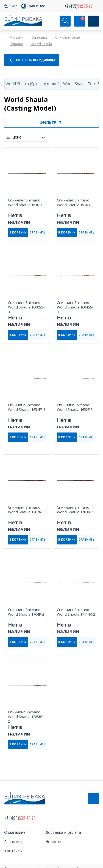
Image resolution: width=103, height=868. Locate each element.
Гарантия (13, 842)
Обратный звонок (93, 799)
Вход (13, 6)
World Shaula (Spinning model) (33, 84)
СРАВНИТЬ (38, 232)
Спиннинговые (68, 37)
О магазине (15, 832)
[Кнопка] (93, 21)
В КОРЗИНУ (18, 232)
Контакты (13, 851)
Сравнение (36, 6)
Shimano (16, 44)
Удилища (39, 37)
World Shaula (42, 44)
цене (17, 137)
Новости (53, 842)
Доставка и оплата (63, 832)
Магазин (17, 37)
